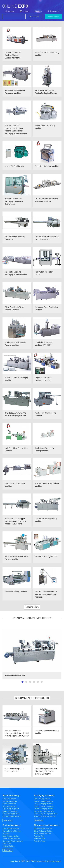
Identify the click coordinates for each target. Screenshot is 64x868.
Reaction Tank (39, 836)
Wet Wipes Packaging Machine (45, 816)
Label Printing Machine (10, 836)
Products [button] (33, 17)
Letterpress (6, 834)
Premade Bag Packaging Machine (46, 814)
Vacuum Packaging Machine (44, 811)
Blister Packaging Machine (12, 816)
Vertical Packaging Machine (44, 801)
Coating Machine (8, 846)
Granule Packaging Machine (44, 809)
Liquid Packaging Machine (43, 804)
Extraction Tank (39, 839)
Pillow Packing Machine (42, 799)
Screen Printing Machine (11, 839)
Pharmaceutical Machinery (47, 825)
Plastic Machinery (11, 795)
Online (15, 6)
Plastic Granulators (9, 804)
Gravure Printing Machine (11, 831)
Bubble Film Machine (10, 811)
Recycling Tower (40, 841)
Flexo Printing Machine (11, 829)
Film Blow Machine (9, 799)
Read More (7, 820)
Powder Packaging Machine (44, 806)
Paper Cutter (7, 844)
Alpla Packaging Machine (43, 829)
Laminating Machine (10, 806)
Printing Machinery (11, 825)
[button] (22, 682)
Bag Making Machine (10, 801)
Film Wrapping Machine (11, 814)
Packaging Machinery (44, 795)
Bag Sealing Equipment (11, 809)
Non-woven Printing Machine (13, 841)
